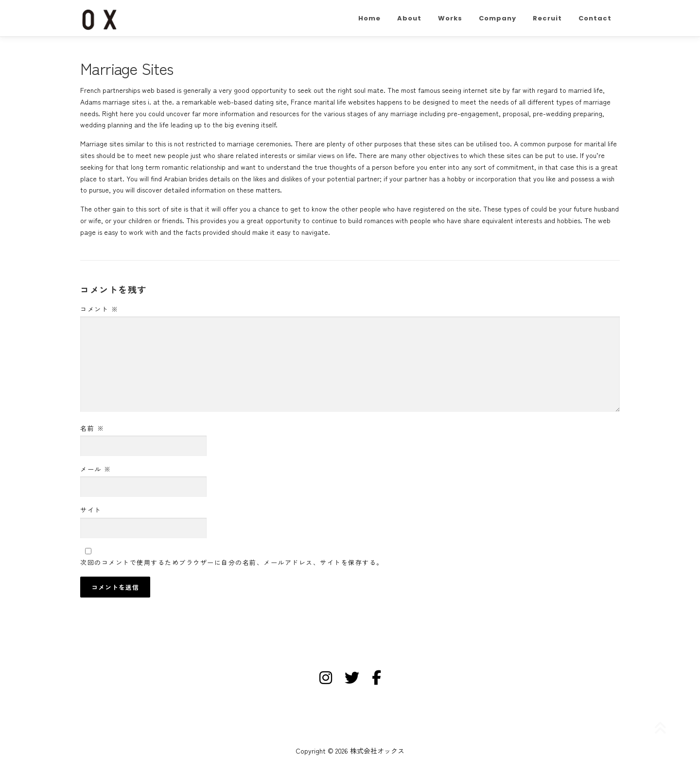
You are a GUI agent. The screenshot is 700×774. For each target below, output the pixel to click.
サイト (91, 510)
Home (369, 18)
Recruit (547, 18)
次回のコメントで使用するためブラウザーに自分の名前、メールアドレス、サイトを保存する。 (232, 562)
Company (498, 18)
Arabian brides (186, 178)
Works (450, 18)
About (409, 18)
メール (96, 469)
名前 (92, 428)
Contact (595, 18)
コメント (99, 309)
